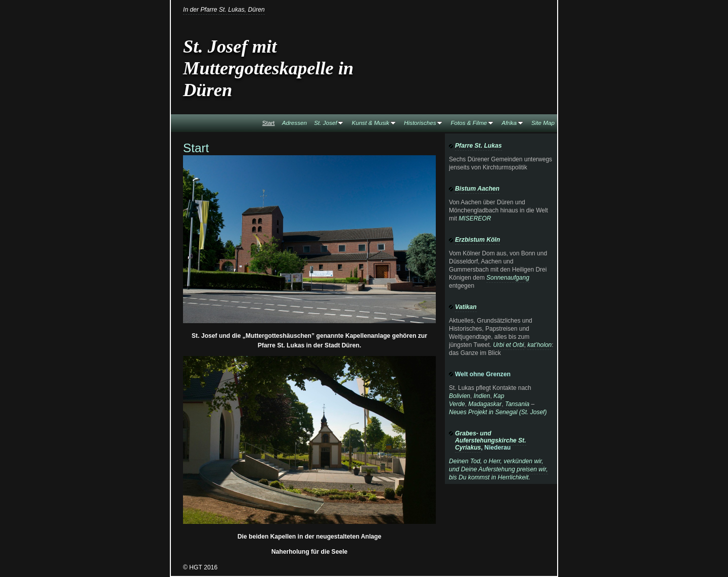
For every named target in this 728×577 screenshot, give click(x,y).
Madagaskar (485, 404)
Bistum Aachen (477, 189)
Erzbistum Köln (477, 240)
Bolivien (460, 396)
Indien (482, 396)
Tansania (517, 404)
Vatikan (466, 307)
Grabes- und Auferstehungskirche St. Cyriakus (491, 440)
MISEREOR (475, 218)
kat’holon (539, 345)
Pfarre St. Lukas (479, 146)
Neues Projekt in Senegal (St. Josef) (498, 412)
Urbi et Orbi (508, 345)
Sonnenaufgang (508, 278)
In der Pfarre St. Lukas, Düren (224, 10)
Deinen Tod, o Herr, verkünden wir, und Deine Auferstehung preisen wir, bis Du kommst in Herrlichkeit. (498, 469)
